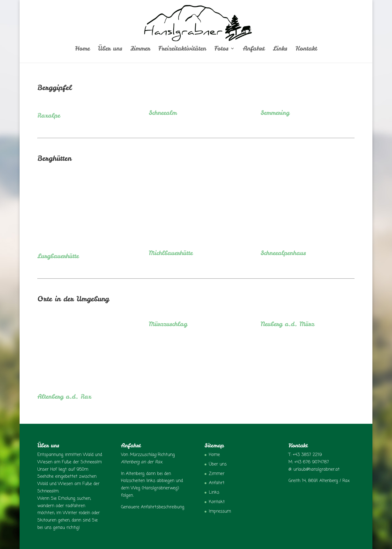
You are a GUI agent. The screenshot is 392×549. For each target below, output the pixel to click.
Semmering (275, 113)
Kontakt (306, 49)
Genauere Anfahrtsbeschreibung (153, 507)
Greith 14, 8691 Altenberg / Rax (319, 481)
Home (82, 49)
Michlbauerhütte (171, 253)
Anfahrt (254, 49)
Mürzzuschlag (168, 324)
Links (280, 49)
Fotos (221, 49)
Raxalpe (49, 115)
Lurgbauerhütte (58, 256)
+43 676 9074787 (312, 462)
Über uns (110, 49)
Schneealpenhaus (283, 253)
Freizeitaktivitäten (182, 49)
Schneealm (163, 113)
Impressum (220, 511)
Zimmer (140, 49)
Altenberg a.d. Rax (64, 396)
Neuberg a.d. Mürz (287, 324)
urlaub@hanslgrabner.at (317, 470)
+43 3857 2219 (307, 455)
